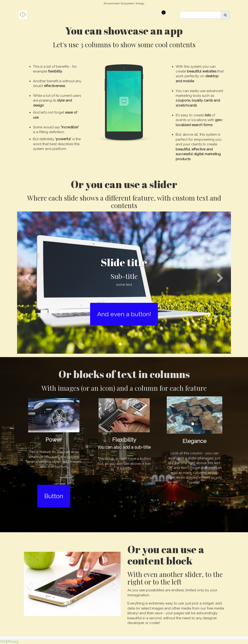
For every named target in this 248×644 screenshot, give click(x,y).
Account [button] (122, 15)
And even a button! (124, 314)
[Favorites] (161, 15)
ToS (3, 642)
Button (54, 496)
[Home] (23, 15)
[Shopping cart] (150, 15)
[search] (200, 15)
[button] (28, 312)
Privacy (13, 642)
